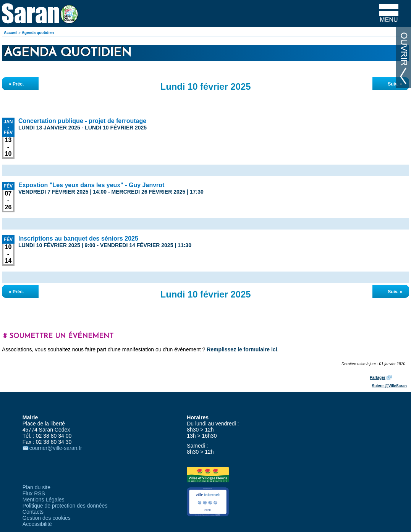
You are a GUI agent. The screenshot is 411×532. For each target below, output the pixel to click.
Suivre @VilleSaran (389, 386)
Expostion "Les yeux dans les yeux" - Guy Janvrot (91, 185)
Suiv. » (395, 84)
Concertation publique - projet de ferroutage (82, 121)
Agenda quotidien (38, 33)
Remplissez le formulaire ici (242, 349)
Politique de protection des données (65, 506)
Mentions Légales (44, 500)
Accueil (11, 33)
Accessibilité (37, 524)
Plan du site (36, 487)
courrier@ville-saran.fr (56, 448)
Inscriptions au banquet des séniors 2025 (78, 239)
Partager (378, 378)
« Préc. (16, 84)
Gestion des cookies (47, 518)
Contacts (33, 512)
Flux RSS (34, 493)
